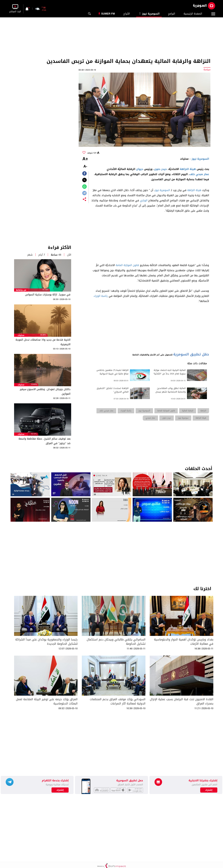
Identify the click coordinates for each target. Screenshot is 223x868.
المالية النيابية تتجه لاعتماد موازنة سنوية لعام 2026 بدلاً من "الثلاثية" (169, 372)
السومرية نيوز (149, 14)
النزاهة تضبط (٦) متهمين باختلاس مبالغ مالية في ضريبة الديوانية (112, 372)
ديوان (140, 169)
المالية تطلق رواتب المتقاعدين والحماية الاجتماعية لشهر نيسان (170, 390)
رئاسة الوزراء (101, 296)
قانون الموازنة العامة (127, 265)
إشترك (60, 790)
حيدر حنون (160, 169)
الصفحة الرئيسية (193, 14)
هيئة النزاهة (188, 169)
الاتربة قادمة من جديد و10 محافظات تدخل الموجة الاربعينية (43, 342)
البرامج (172, 14)
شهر (30, 255)
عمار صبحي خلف (199, 174)
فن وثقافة (21, 290)
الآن (69, 255)
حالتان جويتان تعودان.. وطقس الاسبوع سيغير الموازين (45, 392)
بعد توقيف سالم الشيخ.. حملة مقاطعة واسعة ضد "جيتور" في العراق (44, 441)
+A (85, 159)
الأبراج (127, 14)
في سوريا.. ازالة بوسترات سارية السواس (48, 295)
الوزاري (144, 200)
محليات (21, 335)
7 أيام (42, 255)
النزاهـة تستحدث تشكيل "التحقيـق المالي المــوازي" (113, 390)
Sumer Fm (108, 14)
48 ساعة (56, 255)
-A (85, 167)
